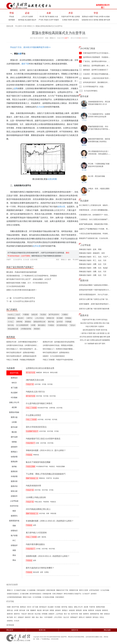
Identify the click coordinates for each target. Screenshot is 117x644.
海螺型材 (39, 372)
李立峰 (84, 170)
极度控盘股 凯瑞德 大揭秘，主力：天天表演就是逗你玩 (27, 283)
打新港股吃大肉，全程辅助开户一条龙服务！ (96, 215)
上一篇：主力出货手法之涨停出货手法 (21, 298)
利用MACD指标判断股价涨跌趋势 (68, 349)
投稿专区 (28, 617)
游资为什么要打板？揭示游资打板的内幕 (94, 309)
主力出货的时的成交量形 (16, 286)
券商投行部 (50, 318)
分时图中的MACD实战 (15, 345)
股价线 (44, 537)
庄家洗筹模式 (60, 597)
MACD (91, 20)
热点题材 (28, 20)
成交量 (86, 607)
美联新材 (37, 329)
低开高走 (90, 323)
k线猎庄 (46, 356)
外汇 (15, 617)
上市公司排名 (39, 318)
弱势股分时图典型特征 (69, 345)
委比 (101, 323)
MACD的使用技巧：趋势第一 (30, 349)
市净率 (98, 320)
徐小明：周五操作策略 (97, 176)
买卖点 (102, 617)
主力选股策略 (31, 590)
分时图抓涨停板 (26, 329)
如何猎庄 (94, 594)
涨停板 (96, 20)
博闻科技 (42, 478)
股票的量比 (11, 318)
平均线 (96, 17)
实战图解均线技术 (32, 431)
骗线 (101, 337)
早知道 (12, 17)
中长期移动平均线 (42, 466)
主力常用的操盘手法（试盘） (92, 87)
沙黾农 (84, 195)
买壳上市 (83, 340)
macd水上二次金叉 (14, 315)
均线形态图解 (31, 466)
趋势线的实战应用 (30, 356)
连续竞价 (89, 337)
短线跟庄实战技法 (13, 594)
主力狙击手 (86, 594)
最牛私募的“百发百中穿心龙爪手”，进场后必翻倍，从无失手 (29, 279)
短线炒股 (85, 20)
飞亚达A (72, 325)
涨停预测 (12, 20)
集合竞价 (84, 323)
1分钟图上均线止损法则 (36, 497)
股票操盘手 (74, 617)
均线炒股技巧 (31, 443)
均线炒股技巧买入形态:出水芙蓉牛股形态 (43, 439)
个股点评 (24, 614)
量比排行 (21, 318)
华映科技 (36, 455)
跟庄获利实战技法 (35, 594)
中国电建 (68, 322)
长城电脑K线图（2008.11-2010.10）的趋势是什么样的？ (50, 521)
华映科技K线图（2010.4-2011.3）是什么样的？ (46, 450)
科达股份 (56, 478)
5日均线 (50, 384)
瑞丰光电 (11, 325)
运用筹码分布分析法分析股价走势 (40, 368)
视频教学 (33, 610)
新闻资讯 (105, 610)
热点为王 (66, 617)
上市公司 (25, 17)
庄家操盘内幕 (47, 594)
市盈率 (64, 17)
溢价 (88, 340)
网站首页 (10, 630)
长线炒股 (98, 610)
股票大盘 (10, 610)
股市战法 (96, 617)
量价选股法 (42, 325)
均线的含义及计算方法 (35, 392)
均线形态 (52, 466)
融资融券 (91, 343)
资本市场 (104, 330)
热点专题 (38, 614)
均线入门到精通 (12, 360)
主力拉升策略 (105, 590)
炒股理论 (10, 621)
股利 (104, 343)
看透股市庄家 (74, 590)
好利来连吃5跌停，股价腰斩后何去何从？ (97, 82)
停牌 (48, 513)
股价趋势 (36, 572)
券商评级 (19, 322)
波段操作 (58, 610)
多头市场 (83, 337)
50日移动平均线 (43, 408)
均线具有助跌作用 (33, 486)
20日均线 (48, 419)
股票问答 (84, 281)
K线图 (91, 17)
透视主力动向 (27, 597)
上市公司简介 (58, 617)
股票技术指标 (101, 607)
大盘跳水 (101, 326)
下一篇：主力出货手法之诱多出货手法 (21, 301)
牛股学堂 (92, 607)
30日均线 (39, 396)
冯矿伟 (47, 17)
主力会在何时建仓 (88, 91)
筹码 (105, 337)
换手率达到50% (54, 315)
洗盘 (108, 323)
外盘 (87, 326)
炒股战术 (21, 617)
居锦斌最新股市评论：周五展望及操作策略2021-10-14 (99, 103)
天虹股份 (43, 315)
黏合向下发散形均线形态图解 (38, 462)
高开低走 (104, 320)
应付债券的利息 (62, 325)
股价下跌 (25, 64)
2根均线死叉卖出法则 (35, 380)
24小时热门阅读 (88, 48)
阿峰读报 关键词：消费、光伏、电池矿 (94, 268)
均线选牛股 (30, 384)
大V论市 (17, 621)
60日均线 (53, 396)
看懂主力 (31, 26)
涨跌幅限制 (106, 340)
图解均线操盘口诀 (32, 478)
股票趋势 (79, 610)
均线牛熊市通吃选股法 (35, 544)
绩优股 (102, 333)
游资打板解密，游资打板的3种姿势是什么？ (96, 304)
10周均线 (52, 408)
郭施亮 (56, 20)
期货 (81, 614)
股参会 (71, 607)
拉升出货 (37, 246)
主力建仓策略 (24, 594)
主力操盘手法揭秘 (20, 590)
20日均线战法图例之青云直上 (38, 509)
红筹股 (65, 20)
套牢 (100, 343)
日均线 (44, 384)
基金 (37, 617)
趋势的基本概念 (29, 353)
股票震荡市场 (95, 614)
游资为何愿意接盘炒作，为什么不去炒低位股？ (97, 295)
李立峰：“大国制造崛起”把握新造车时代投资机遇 (99, 165)
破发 (96, 343)
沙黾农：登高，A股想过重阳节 (99, 190)
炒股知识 (107, 614)
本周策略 (45, 614)
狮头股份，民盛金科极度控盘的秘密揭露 (22, 272)
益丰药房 (60, 322)
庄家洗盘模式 (41, 590)
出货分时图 (52, 179)
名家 (49, 13)
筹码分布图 (54, 372)
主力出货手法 (18, 260)
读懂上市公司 (78, 607)
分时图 (101, 17)
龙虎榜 (31, 17)
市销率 (70, 20)
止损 (98, 333)
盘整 (108, 337)
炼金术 (34, 20)
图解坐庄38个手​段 (62, 590)
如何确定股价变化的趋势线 (64, 342)
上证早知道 (85, 245)
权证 (104, 323)
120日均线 (42, 431)
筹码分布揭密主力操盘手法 (72, 594)
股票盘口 (65, 610)
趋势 (16, 89)
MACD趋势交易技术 (14, 353)
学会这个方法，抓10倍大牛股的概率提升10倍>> (30, 47)
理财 (101, 614)
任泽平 (51, 20)
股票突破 (96, 337)
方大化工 (11, 322)
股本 (96, 326)
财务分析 (31, 614)
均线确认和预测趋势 (27, 360)
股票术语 (84, 315)
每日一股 (67, 614)
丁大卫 (84, 120)
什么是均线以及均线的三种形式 (39, 403)
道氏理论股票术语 (89, 330)
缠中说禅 (107, 20)
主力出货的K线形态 (57, 356)
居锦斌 (84, 108)
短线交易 (34, 315)
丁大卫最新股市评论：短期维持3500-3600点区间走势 (99, 115)
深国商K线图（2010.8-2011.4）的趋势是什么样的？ (48, 556)
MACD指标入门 (12, 349)
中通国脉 (26, 315)
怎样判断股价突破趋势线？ (28, 342)
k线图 (9, 607)
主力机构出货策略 (48, 597)
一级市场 (83, 333)
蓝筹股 (77, 17)
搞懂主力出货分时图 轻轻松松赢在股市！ (22, 290)
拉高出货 (61, 207)
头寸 (86, 343)
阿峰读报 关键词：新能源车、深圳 (92, 253)
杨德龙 (52, 17)
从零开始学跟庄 (94, 590)
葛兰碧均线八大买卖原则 (36, 533)
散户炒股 (10, 617)
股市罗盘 (64, 607)
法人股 (107, 333)
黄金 (41, 617)
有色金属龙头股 (13, 329)
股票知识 (85, 17)
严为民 (41, 20)
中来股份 (51, 325)
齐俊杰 (46, 20)
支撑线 (46, 572)
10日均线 (38, 384)
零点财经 (19, 26)
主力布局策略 (37, 597)
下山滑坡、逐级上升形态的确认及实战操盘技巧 (46, 474)
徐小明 (84, 182)
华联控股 (53, 513)
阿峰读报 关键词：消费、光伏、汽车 (93, 264)
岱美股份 (68, 318)
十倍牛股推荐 (48, 617)
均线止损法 (38, 502)
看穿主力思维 (84, 590)
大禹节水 (29, 318)
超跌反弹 (98, 340)
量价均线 (51, 322)
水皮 (57, 17)
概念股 (39, 610)
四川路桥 (60, 318)
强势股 (101, 20)
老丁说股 (35, 607)
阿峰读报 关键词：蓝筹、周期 (90, 249)
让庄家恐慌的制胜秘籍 (14, 597)
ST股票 (89, 333)
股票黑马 (86, 614)
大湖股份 (65, 315)
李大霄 (42, 17)
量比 (73, 17)
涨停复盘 (21, 20)
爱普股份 (28, 322)
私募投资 (89, 617)
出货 (20, 54)
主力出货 (40, 107)
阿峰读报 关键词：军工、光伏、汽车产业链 (95, 257)
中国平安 (49, 478)
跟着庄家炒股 (51, 590)
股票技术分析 (11, 342)
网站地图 (107, 630)
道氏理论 (76, 20)
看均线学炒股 (31, 372)
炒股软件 (51, 614)
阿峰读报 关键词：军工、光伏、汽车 (93, 260)
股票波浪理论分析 (39, 322)
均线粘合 (53, 502)
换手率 (69, 17)
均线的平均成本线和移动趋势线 (68, 360)
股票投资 (91, 610)
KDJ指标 (107, 17)
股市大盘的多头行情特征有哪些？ (40, 568)
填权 (94, 333)
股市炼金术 (43, 607)
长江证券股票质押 (22, 325)
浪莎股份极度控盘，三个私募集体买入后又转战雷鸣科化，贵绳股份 (32, 276)
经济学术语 (74, 614)
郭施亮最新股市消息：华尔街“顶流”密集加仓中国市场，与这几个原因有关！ (99, 129)
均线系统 (46, 502)
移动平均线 (15, 607)
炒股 (37, 443)
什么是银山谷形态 (33, 415)
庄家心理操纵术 (57, 594)
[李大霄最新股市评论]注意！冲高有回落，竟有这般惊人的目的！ (99, 154)
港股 (33, 617)
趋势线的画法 (64, 353)
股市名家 (84, 96)
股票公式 (82, 617)
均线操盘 (29, 455)
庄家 (25, 26)
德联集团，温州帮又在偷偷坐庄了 (94, 70)
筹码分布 (46, 372)
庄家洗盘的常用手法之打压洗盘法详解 (95, 53)
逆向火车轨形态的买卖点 (36, 427)
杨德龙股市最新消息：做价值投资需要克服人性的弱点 (99, 140)
